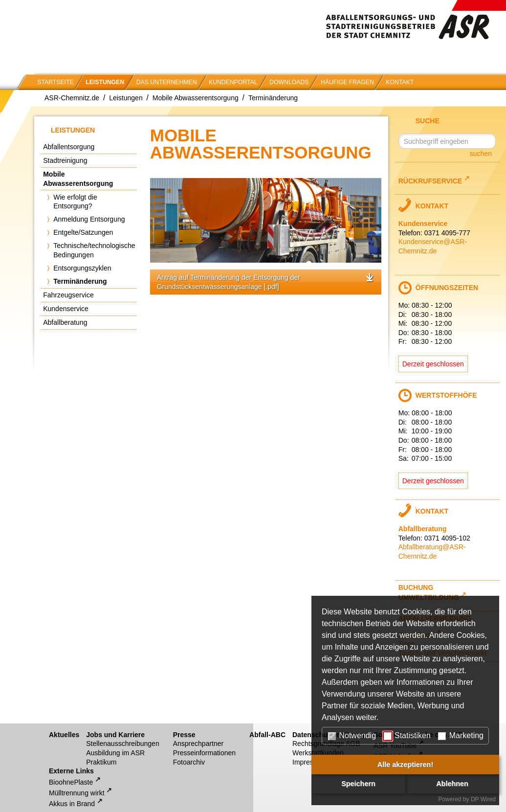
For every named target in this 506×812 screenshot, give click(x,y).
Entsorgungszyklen (82, 268)
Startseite (55, 82)
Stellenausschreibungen (122, 744)
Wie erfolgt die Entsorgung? (75, 202)
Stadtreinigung (65, 160)
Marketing (461, 736)
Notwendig (352, 736)
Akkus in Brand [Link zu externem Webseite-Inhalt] (72, 804)
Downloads (289, 82)
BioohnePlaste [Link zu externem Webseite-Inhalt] (71, 782)
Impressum (309, 762)
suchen (481, 154)
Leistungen (105, 82)
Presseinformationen (204, 753)
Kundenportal (233, 82)
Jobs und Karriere (115, 735)
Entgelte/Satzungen (83, 232)
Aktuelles (64, 735)
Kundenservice (66, 309)
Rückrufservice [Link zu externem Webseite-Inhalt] (430, 180)
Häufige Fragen (347, 82)
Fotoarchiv (189, 762)
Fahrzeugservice (68, 295)
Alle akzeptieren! (405, 765)
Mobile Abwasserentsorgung (196, 98)
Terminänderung (273, 98)
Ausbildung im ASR (115, 753)
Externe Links (71, 771)
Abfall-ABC (267, 735)
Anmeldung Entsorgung (89, 219)
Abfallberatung (65, 322)
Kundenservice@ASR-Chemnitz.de (433, 246)
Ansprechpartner (198, 744)
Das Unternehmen (167, 82)
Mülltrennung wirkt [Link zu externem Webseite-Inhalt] (77, 793)
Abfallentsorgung (69, 147)
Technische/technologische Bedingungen (94, 250)
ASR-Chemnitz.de (72, 98)
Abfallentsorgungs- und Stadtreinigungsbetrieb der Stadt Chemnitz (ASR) (416, 20)
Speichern (358, 784)
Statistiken (407, 736)
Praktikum (101, 762)
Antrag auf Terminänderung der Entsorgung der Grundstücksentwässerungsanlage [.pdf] (229, 282)
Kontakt (400, 82)
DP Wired (483, 799)
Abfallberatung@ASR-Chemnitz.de (432, 552)
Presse (184, 735)
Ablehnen (452, 784)
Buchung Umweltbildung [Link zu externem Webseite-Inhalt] (429, 592)
